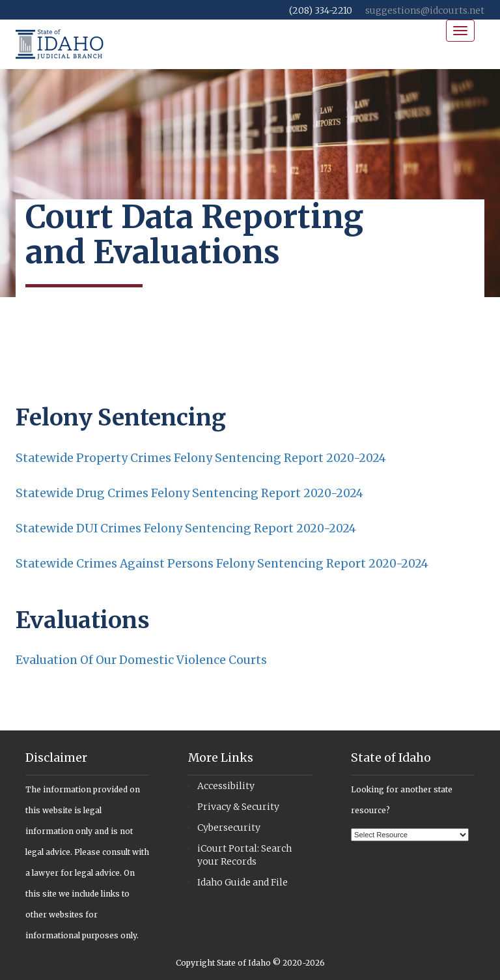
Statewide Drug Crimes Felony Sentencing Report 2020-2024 (189, 493)
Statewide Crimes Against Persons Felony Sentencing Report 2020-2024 (222, 564)
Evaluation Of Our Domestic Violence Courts (141, 660)
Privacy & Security (238, 807)
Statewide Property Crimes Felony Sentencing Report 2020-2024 (201, 458)
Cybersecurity (229, 828)
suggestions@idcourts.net (425, 10)
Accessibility (226, 786)
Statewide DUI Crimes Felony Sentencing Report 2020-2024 (186, 528)
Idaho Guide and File (243, 882)
